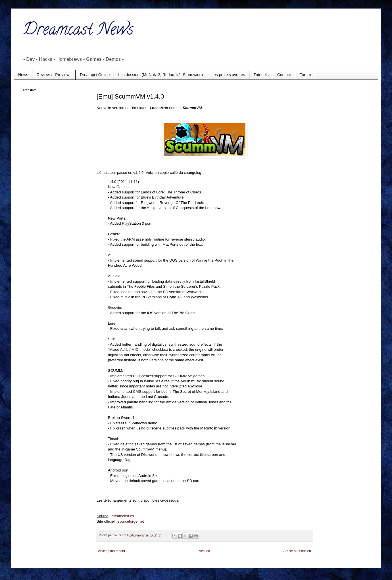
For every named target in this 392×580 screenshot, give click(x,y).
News (23, 75)
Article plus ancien (297, 551)
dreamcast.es (123, 516)
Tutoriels (261, 75)
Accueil (204, 551)
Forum (305, 75)
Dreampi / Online (95, 75)
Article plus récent (111, 551)
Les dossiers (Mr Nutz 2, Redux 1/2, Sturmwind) (160, 75)
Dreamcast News (78, 31)
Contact (284, 75)
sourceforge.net (131, 521)
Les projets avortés (228, 75)
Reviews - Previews (54, 75)
